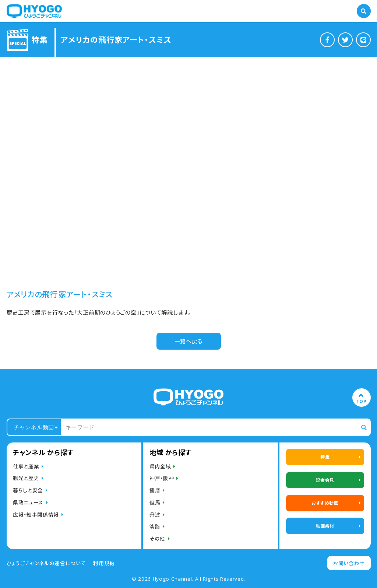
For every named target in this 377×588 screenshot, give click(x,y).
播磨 (155, 490)
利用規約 (104, 563)
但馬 (155, 502)
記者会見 (325, 480)
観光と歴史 (26, 478)
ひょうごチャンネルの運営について (46, 563)
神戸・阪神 (162, 478)
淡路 (155, 526)
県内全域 (160, 466)
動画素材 (325, 526)
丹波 (155, 514)
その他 (157, 538)
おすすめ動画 (325, 503)
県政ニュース (28, 502)
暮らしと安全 (28, 490)
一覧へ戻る (189, 341)
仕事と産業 (26, 466)
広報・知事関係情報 (36, 514)
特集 (325, 457)
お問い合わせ (349, 563)
